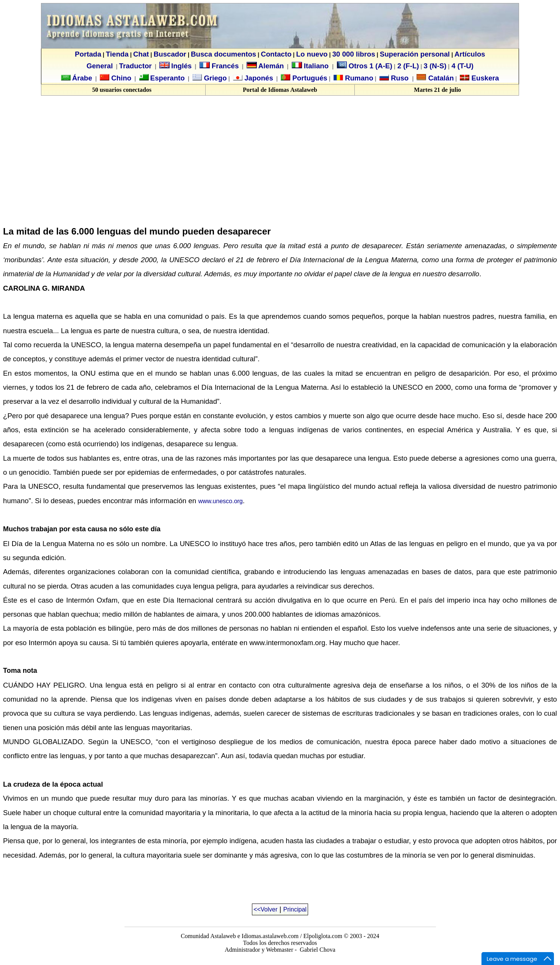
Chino (120, 78)
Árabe (82, 78)
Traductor (135, 66)
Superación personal (415, 54)
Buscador (170, 54)
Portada (88, 54)
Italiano (311, 66)
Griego (214, 78)
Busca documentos (223, 54)
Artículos (470, 54)
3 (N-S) (435, 66)
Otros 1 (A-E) (365, 66)
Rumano (358, 78)
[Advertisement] (67, 164)
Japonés (258, 78)
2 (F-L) (407, 66)
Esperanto (168, 78)
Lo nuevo (312, 54)
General (100, 66)
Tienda (117, 54)
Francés (219, 66)
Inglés (181, 66)
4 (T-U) (462, 66)
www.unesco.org (220, 501)
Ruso (399, 78)
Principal (295, 909)
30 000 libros (354, 54)
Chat (141, 54)
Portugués (309, 78)
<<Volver (265, 909)
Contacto (276, 54)
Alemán (271, 66)
